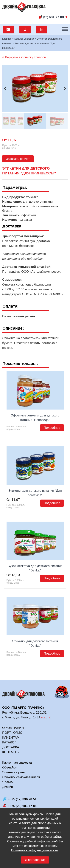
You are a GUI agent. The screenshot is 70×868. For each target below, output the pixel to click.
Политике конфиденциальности (35, 850)
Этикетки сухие (13, 772)
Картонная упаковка (17, 763)
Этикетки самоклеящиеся (21, 777)
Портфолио (12, 733)
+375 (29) (22, 806)
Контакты (11, 752)
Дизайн (8, 787)
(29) (53, 17)
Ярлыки (8, 782)
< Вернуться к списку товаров (24, 57)
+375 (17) (22, 799)
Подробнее (52, 428)
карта (46, 717)
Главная (7, 39)
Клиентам (11, 738)
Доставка (11, 747)
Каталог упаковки (24, 39)
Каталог (9, 742)
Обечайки (9, 767)
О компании (13, 728)
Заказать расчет (18, 159)
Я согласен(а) (35, 860)
